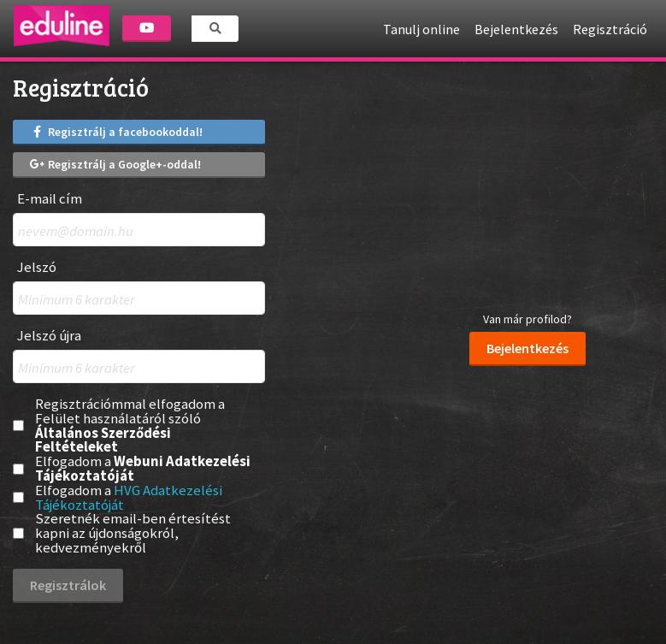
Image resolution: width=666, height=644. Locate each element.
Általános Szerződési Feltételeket (103, 440)
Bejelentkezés (516, 29)
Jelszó (37, 267)
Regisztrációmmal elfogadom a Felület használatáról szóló (130, 425)
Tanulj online (421, 29)
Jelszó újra (49, 336)
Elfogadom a (143, 469)
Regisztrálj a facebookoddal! (116, 132)
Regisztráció (610, 29)
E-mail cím (50, 199)
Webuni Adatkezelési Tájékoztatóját (143, 468)
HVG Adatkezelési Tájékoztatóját (129, 497)
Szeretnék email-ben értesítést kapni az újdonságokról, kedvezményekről (133, 533)
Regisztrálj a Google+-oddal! (115, 164)
